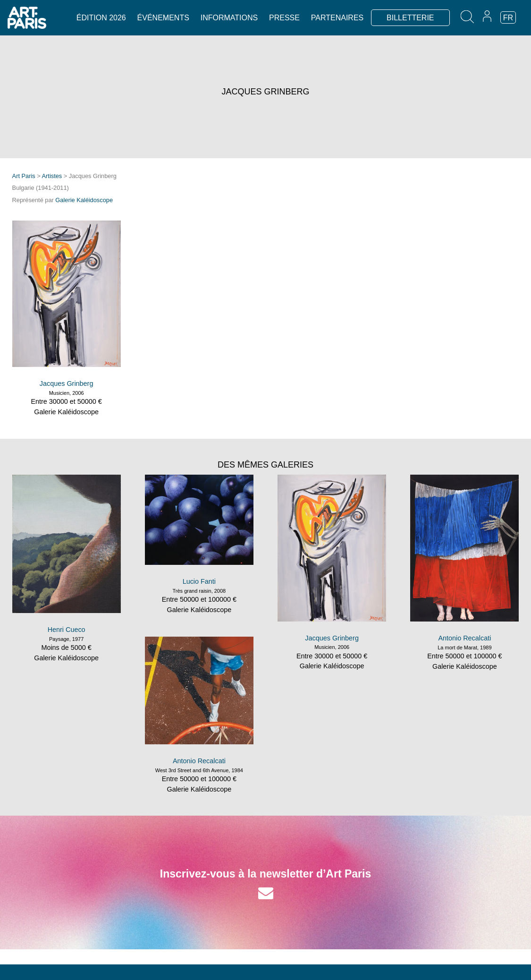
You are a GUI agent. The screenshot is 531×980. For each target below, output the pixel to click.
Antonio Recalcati (464, 638)
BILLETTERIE (410, 18)
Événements (163, 18)
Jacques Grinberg (67, 383)
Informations (229, 18)
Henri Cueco (67, 630)
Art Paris (24, 176)
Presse (284, 18)
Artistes (52, 176)
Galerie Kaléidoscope (84, 200)
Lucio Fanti (199, 581)
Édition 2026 (101, 18)
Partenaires (337, 18)
